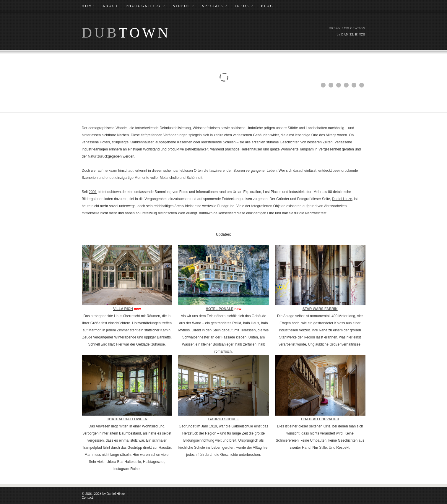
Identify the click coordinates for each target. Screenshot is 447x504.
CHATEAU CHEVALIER (320, 419)
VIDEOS (184, 6)
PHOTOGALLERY (146, 6)
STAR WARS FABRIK (320, 309)
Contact (87, 497)
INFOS (244, 6)
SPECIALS (215, 6)
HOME (89, 6)
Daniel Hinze (342, 199)
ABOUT (110, 6)
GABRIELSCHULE (223, 419)
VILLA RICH (123, 309)
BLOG (267, 6)
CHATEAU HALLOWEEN (127, 419)
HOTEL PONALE (220, 309)
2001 (93, 192)
